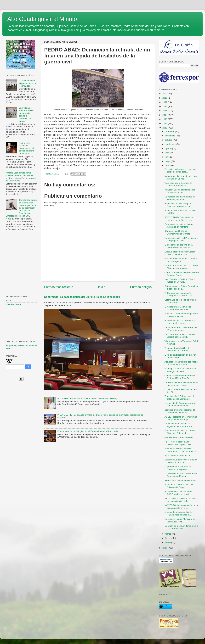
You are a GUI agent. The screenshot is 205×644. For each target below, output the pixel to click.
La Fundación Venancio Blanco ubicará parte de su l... (180, 336)
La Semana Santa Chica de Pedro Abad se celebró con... (181, 267)
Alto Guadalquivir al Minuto (42, 19)
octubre (169, 140)
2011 (165, 128)
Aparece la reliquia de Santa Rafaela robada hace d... (178, 513)
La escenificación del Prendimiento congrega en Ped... (181, 239)
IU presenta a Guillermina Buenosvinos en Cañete (177, 232)
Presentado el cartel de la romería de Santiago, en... (181, 260)
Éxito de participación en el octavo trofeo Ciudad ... (181, 356)
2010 (165, 548)
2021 (165, 94)
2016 (165, 106)
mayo (168, 161)
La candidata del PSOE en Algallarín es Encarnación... (179, 425)
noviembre (170, 136)
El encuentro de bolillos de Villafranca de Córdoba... (178, 349)
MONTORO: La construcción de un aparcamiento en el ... (182, 507)
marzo (168, 534)
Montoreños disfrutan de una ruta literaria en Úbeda (181, 177)
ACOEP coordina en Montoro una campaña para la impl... (181, 418)
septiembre (171, 144)
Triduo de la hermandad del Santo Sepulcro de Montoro (181, 475)
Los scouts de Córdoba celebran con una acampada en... (180, 404)
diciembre (170, 131)
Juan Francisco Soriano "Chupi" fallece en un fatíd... (180, 281)
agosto (169, 148)
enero (168, 542)
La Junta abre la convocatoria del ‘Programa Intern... (181, 329)
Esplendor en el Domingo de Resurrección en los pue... (178, 205)
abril (167, 165)
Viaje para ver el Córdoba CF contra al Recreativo (179, 184)
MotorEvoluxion (13, 305)
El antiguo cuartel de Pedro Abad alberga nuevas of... (180, 370)
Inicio (102, 287)
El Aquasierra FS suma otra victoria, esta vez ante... (178, 308)
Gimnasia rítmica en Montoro (179, 437)
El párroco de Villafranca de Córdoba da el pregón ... (178, 468)
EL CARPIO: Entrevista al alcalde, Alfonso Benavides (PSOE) (87, 399)
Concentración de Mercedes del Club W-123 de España (180, 377)
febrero (169, 538)
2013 (165, 119)
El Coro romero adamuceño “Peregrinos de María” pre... (179, 294)
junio (168, 157)
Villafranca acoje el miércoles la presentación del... (180, 191)
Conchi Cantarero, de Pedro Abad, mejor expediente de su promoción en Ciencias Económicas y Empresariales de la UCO (21, 208)
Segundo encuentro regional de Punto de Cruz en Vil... (180, 411)
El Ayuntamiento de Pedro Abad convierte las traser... (180, 322)
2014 (165, 115)
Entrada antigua (141, 287)
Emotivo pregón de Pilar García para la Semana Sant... (180, 253)
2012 (165, 123)
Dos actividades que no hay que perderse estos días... (180, 171)
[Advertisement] (21, 249)
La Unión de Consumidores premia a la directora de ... (181, 527)
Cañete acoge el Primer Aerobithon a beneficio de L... (182, 287)
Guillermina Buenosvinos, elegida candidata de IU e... (181, 461)
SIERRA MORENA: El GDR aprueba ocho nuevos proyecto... (182, 450)
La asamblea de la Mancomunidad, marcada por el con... (182, 384)
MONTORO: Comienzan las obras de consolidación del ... (181, 500)
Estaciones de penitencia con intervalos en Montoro (179, 226)
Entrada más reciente (59, 287)
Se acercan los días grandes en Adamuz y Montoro (180, 198)
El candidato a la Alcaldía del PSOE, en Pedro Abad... (179, 493)
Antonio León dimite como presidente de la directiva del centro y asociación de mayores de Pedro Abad (21, 177)
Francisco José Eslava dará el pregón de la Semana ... (179, 397)
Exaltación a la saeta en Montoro (180, 480)
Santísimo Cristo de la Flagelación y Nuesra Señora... (181, 315)
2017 (165, 102)
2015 (165, 111)
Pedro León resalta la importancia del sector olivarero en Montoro (26, 148)
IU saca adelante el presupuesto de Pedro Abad (28, 83)
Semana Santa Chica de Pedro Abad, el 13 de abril (180, 432)
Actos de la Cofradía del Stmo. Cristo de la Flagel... (179, 486)
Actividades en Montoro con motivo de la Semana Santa (182, 363)
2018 (165, 98)
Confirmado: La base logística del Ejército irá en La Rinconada (82, 297)
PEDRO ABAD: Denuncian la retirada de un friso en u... (179, 219)
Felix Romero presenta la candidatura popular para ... (179, 443)
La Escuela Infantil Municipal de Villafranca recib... (180, 520)
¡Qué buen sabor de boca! (177, 456)
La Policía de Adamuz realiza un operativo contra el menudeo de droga (26, 114)
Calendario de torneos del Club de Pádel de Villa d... (181, 301)
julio (167, 153)
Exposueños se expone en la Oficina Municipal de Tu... (179, 246)
